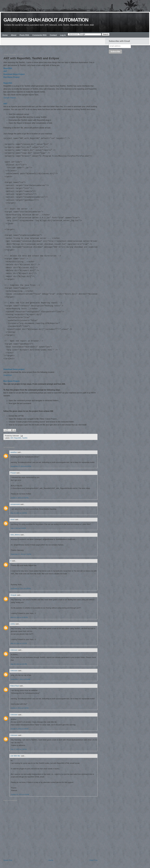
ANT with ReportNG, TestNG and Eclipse (31, 58)
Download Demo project (14, 369)
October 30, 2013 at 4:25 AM (20, 794)
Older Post (93, 860)
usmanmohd (15, 504)
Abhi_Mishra (15, 535)
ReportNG (8, 68)
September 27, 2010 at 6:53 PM (21, 466)
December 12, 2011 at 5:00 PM (21, 589)
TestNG (25, 438)
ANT (5, 71)
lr (11, 561)
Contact (53, 35)
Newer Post (8, 860)
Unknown (14, 650)
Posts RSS (24, 35)
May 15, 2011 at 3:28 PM (19, 513)
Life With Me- (15, 756)
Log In (63, 35)
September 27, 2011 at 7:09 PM (21, 554)
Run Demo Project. (12, 381)
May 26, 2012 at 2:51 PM (19, 664)
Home (5, 35)
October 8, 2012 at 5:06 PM (20, 729)
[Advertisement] (51, 47)
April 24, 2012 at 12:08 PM (19, 617)
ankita (13, 624)
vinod (12, 520)
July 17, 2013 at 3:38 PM (19, 749)
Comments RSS (39, 35)
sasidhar (14, 452)
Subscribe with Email (119, 41)
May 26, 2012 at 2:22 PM (19, 643)
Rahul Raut (15, 686)
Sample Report (10, 98)
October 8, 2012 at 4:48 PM (20, 708)
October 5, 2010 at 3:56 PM (20, 498)
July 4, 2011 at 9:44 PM (18, 528)
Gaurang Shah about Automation (46, 20)
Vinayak (13, 595)
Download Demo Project (14, 74)
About (14, 35)
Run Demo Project (11, 77)
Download (7, 375)
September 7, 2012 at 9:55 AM (21, 679)
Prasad (13, 473)
